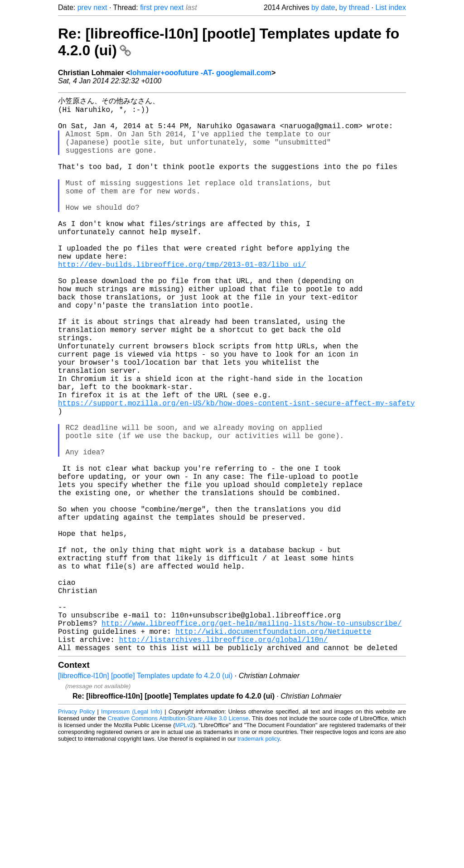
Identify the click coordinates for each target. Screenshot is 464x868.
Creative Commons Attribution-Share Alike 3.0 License (178, 841)
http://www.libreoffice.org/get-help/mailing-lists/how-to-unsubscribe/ (251, 740)
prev (85, 7)
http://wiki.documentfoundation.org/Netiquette (273, 750)
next (100, 7)
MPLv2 (184, 847)
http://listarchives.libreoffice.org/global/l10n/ (223, 760)
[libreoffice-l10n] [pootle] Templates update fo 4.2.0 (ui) (145, 798)
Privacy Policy (76, 834)
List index (391, 7)
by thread (354, 7)
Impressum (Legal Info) (132, 834)
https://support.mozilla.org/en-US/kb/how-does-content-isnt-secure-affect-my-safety (236, 471)
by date (323, 7)
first (146, 7)
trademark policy (259, 861)
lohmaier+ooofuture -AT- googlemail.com (201, 73)
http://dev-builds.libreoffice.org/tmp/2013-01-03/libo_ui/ (182, 301)
